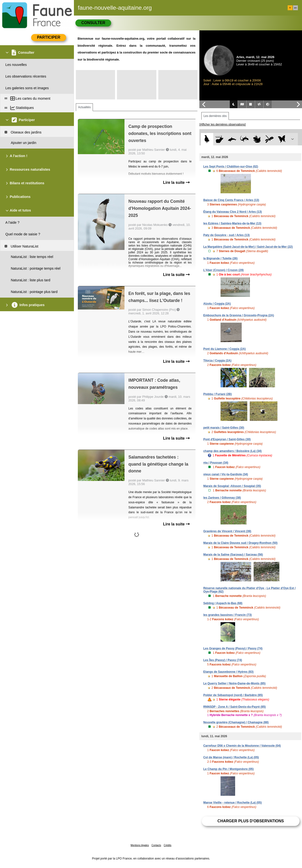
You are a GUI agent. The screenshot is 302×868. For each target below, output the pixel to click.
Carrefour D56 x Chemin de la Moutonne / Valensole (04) (242, 746)
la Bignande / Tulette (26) (220, 258)
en (295, 8)
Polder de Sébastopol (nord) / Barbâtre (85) (233, 695)
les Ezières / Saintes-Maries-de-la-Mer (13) (232, 223)
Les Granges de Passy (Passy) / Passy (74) (233, 648)
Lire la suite (176, 182)
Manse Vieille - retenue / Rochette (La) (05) (233, 803)
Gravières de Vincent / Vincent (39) (227, 531)
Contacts (156, 845)
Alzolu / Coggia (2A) (217, 304)
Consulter (93, 23)
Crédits (168, 845)
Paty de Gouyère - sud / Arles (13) (226, 235)
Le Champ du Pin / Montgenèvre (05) (228, 769)
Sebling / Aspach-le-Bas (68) (223, 603)
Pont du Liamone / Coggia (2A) (225, 349)
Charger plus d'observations (251, 821)
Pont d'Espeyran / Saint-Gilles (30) (227, 439)
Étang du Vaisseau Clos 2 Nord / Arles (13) (233, 212)
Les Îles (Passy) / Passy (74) (223, 660)
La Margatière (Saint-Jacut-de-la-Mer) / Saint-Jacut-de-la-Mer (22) (248, 247)
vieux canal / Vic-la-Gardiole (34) (226, 474)
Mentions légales (140, 845)
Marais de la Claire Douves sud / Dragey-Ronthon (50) (240, 543)
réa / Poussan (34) (216, 463)
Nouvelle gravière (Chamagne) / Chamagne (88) (236, 722)
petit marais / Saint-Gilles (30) (224, 428)
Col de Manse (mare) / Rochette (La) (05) (231, 757)
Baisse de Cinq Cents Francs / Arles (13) (231, 200)
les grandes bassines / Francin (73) (227, 615)
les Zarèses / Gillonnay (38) (222, 498)
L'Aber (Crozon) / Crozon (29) (223, 270)
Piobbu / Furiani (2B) (218, 394)
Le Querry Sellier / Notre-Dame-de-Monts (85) (234, 683)
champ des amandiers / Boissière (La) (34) (232, 451)
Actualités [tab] (84, 107)
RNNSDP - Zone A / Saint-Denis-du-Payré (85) (235, 707)
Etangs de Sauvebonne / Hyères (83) (228, 672)
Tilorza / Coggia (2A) (217, 361)
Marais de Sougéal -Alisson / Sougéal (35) (232, 486)
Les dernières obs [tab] (215, 116)
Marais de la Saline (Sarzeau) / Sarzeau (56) (233, 555)
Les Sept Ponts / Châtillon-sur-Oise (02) (231, 167)
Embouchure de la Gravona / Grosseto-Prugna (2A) (239, 315)
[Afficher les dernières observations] (223, 124)
